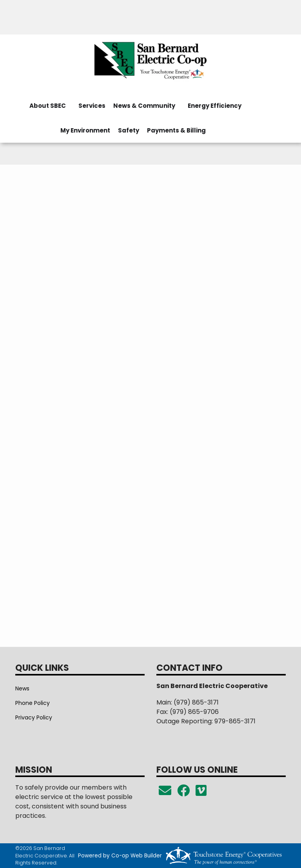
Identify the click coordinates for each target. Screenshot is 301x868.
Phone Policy (33, 703)
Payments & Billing (176, 130)
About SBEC (48, 106)
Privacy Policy (34, 717)
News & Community (144, 106)
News (22, 688)
